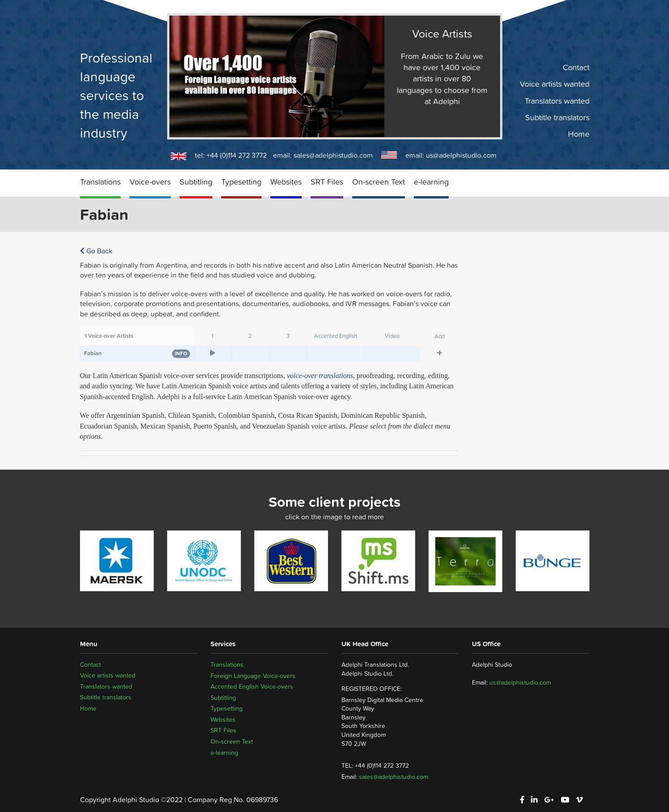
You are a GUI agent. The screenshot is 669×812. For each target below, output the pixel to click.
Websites (286, 182)
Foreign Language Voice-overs (253, 676)
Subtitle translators (557, 118)
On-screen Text (379, 182)
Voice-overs (150, 182)
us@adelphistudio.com (461, 155)
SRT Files (327, 182)
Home (579, 134)
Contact (576, 67)
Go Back (96, 251)
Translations (100, 182)
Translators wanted (557, 101)
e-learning (431, 182)
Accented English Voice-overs (252, 686)
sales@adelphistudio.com (333, 155)
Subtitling (196, 182)
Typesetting (241, 182)
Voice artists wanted (555, 84)
